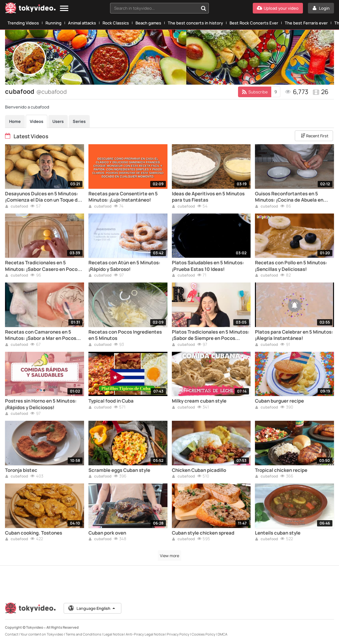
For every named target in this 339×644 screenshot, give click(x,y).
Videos (37, 121)
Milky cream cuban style (199, 401)
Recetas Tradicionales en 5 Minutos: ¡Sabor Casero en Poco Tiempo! (41, 266)
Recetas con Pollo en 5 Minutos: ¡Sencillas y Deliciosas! (291, 266)
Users (58, 121)
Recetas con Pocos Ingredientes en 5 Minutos (125, 335)
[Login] (321, 8)
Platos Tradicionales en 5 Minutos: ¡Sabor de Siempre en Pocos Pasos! (211, 335)
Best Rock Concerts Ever (254, 23)
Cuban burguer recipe (279, 401)
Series (79, 121)
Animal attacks (82, 23)
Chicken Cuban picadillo (199, 470)
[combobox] (159, 8)
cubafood (16, 207)
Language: (93, 608)
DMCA (222, 634)
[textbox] (154, 8)
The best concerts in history (195, 23)
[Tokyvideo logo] (30, 9)
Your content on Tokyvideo (42, 634)
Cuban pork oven (107, 533)
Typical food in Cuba (111, 401)
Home (15, 121)
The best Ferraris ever (306, 23)
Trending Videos (23, 23)
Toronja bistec (21, 470)
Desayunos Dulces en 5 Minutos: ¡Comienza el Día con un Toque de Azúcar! (43, 197)
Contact (12, 634)
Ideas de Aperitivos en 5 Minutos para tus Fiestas (208, 197)
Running (53, 23)
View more (170, 556)
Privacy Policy (178, 634)
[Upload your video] (278, 8)
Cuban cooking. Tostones (34, 533)
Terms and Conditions (83, 634)
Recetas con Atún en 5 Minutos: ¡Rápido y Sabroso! (124, 266)
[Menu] (64, 9)
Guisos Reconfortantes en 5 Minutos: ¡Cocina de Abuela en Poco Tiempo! (289, 197)
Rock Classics (116, 23)
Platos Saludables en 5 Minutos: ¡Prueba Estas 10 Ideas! (208, 266)
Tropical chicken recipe (281, 470)
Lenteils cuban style (278, 533)
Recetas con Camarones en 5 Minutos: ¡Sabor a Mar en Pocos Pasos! (41, 335)
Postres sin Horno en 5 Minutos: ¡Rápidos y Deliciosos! (41, 404)
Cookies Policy (204, 634)
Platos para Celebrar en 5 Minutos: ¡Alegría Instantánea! (294, 335)
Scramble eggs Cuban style (119, 470)
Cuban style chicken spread (203, 533)
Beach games (148, 23)
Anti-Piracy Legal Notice (145, 634)
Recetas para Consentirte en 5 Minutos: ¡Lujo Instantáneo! (123, 197)
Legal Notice (114, 634)
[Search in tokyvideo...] (204, 8)
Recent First (314, 136)
